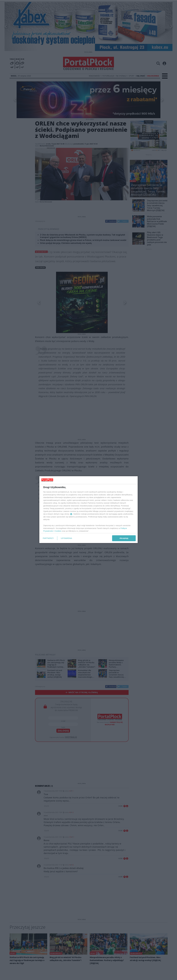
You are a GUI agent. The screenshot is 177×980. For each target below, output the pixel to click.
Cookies (58, 531)
